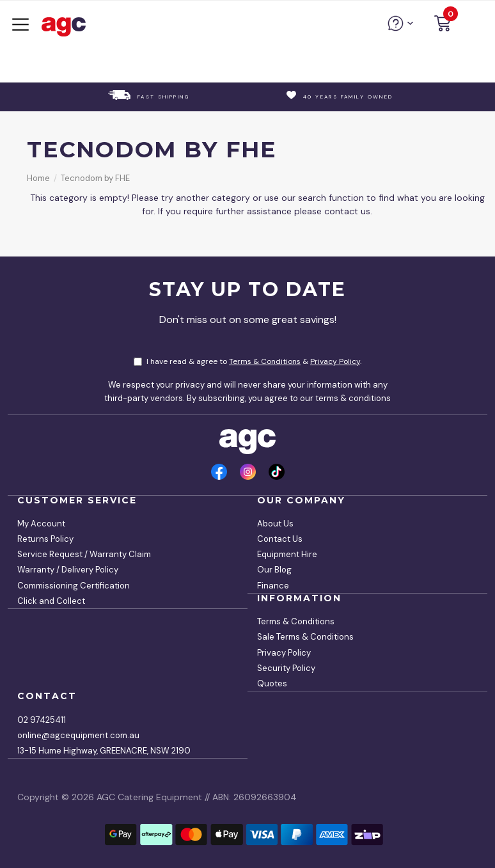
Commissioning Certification (74, 586)
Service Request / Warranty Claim (84, 554)
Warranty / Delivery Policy (68, 570)
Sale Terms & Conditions (305, 637)
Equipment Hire (287, 554)
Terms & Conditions (265, 361)
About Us (275, 524)
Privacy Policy (335, 361)
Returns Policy (45, 539)
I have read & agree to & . (247, 361)
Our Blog (274, 570)
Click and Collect (51, 601)
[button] (443, 25)
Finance (273, 586)
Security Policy (286, 668)
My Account (41, 524)
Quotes (272, 683)
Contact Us (280, 539)
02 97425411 (42, 720)
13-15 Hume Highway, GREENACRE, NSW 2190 (104, 751)
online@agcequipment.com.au (78, 735)
